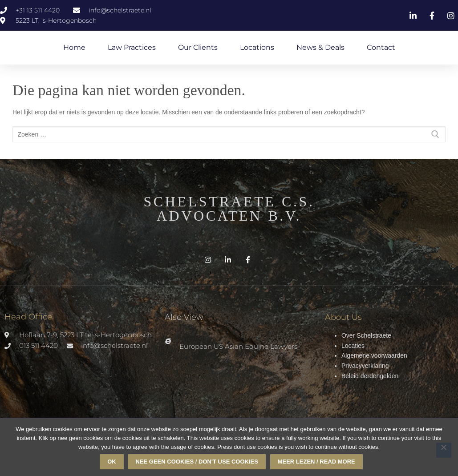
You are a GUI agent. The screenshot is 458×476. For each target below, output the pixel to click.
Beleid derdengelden (370, 376)
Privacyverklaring (365, 366)
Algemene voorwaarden (374, 355)
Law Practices (132, 47)
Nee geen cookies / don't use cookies (197, 462)
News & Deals (320, 47)
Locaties (353, 346)
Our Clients (198, 47)
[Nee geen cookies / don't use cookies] (444, 450)
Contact (381, 47)
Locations (257, 47)
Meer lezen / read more (316, 462)
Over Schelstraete (366, 335)
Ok (112, 462)
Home (74, 47)
